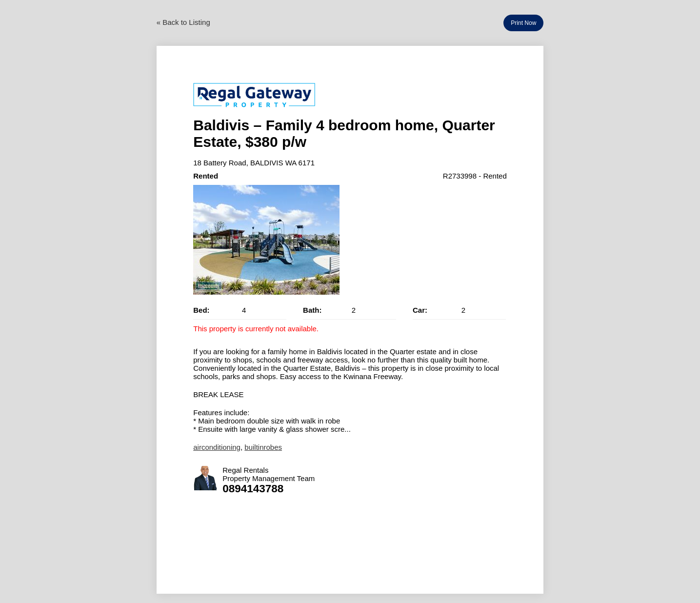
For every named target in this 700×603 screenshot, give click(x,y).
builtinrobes (263, 447)
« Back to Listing (183, 22)
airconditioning (217, 447)
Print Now (523, 23)
